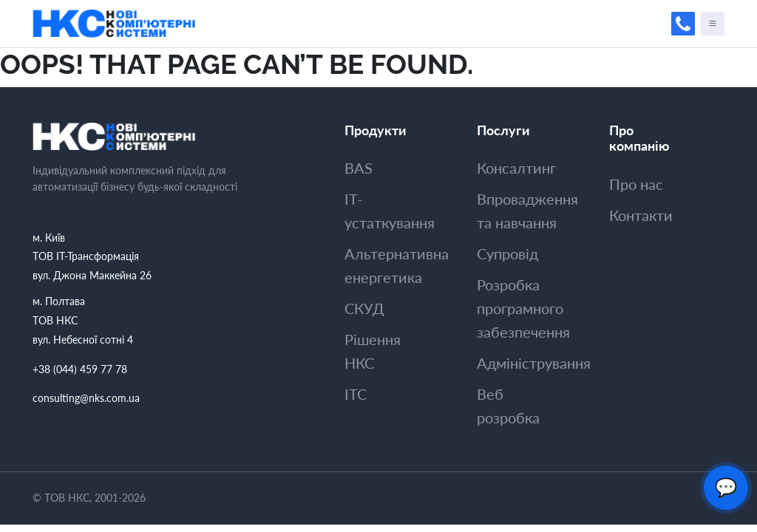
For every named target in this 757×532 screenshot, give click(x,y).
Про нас (636, 184)
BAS (359, 168)
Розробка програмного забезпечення (523, 308)
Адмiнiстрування (534, 363)
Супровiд (508, 253)
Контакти (641, 215)
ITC (356, 394)
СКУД (364, 308)
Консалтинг (516, 168)
